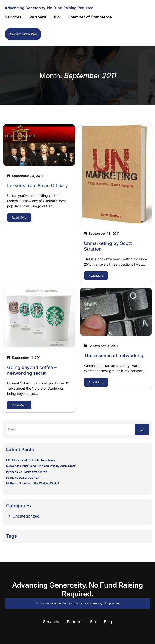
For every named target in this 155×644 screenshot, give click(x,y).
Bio (93, 622)
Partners (75, 622)
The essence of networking (114, 356)
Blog (108, 622)
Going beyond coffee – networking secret (32, 370)
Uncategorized (26, 516)
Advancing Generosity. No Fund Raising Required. (50, 8)
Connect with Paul (23, 34)
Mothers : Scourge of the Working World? (33, 483)
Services (51, 622)
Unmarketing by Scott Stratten (108, 246)
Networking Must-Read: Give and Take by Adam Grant (41, 466)
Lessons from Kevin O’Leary (37, 186)
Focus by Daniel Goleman (23, 478)
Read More (19, 218)
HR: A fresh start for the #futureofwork (31, 460)
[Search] (142, 430)
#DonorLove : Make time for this (27, 472)
